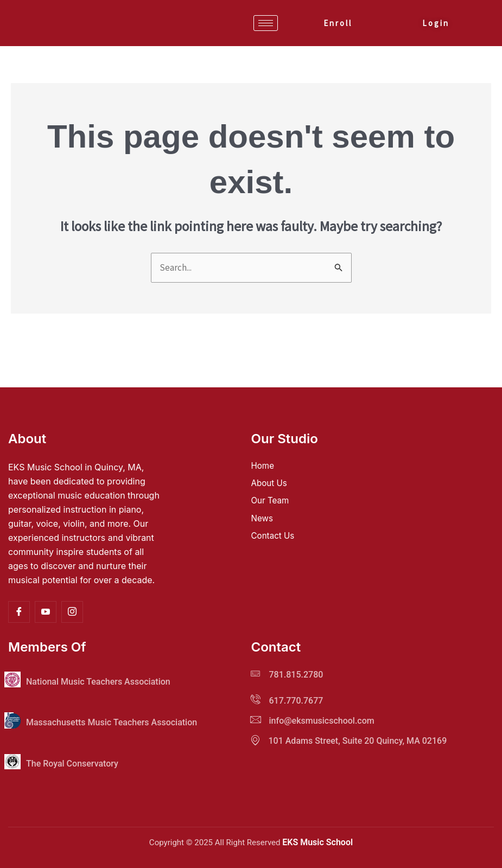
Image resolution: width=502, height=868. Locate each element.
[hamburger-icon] (266, 23)
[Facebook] (19, 612)
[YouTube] (46, 612)
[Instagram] (72, 612)
